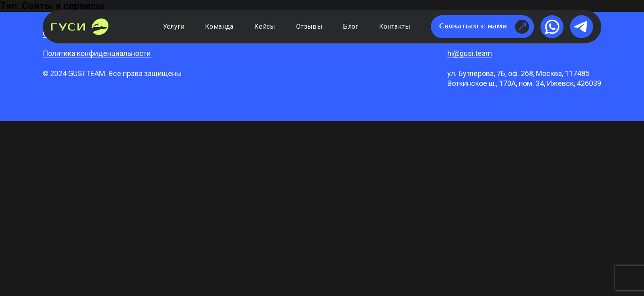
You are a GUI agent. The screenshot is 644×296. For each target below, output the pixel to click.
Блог (351, 27)
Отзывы (309, 27)
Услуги (174, 27)
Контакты (395, 27)
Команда (219, 27)
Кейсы (265, 27)
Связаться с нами (484, 27)
